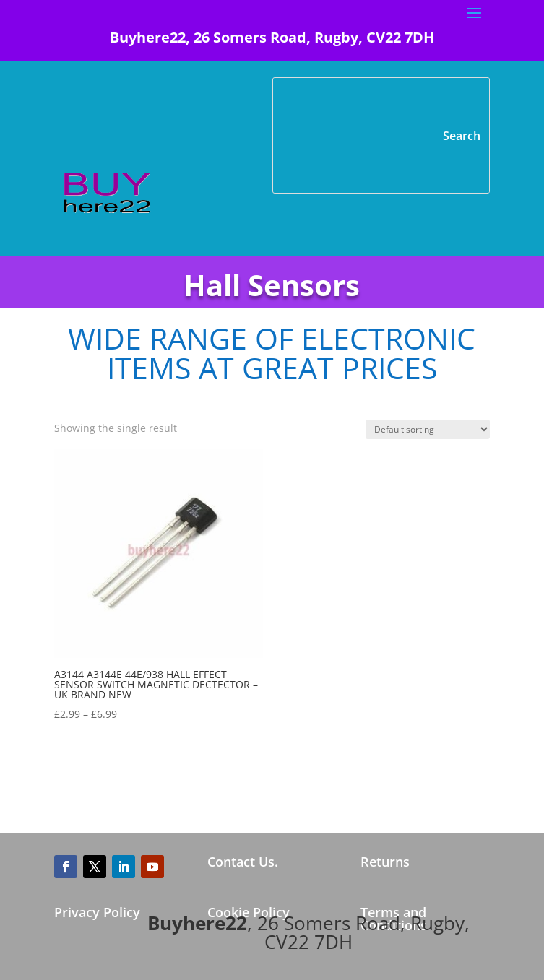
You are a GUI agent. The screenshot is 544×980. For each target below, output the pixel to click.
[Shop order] (428, 429)
